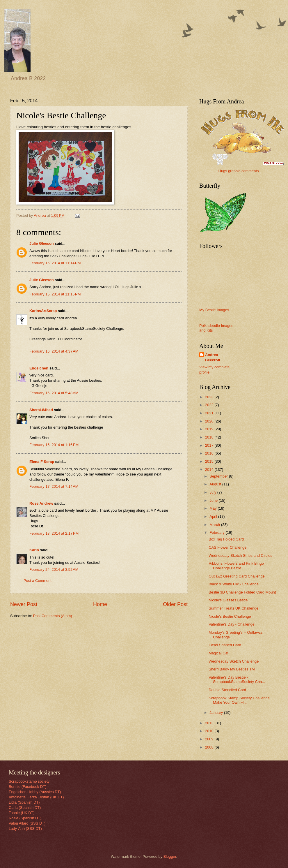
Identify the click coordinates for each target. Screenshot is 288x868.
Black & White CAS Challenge (234, 584)
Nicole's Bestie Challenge (230, 616)
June (214, 500)
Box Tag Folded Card (226, 539)
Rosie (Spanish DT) (25, 818)
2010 (210, 731)
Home (100, 604)
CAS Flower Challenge (227, 547)
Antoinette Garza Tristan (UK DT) (36, 797)
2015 (210, 461)
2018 (210, 437)
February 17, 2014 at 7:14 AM (54, 486)
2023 (210, 397)
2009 (210, 739)
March (215, 525)
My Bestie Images (214, 310)
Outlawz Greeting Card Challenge (237, 576)
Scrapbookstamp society (29, 781)
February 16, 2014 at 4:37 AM (54, 351)
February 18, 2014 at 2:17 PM (54, 533)
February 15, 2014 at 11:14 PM (55, 263)
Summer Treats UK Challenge (233, 608)
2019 (210, 429)
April (214, 516)
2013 (210, 723)
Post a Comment (38, 581)
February (217, 532)
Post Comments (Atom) (53, 616)
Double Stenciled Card (227, 690)
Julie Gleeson (42, 243)
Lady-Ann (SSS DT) (25, 829)
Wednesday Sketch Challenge (234, 661)
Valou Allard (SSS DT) (27, 823)
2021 (210, 413)
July (213, 492)
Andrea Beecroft (213, 357)
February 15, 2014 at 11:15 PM (55, 294)
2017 (210, 445)
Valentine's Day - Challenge (232, 624)
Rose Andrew (41, 503)
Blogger (170, 856)
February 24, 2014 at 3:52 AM (54, 569)
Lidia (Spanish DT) (24, 802)
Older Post (175, 604)
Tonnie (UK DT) (22, 813)
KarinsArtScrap (43, 311)
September (219, 476)
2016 (210, 453)
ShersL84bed (41, 410)
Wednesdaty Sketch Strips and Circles (240, 556)
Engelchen (39, 368)
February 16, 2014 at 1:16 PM (54, 445)
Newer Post (24, 604)
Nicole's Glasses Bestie (228, 600)
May (214, 508)
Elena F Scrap (42, 462)
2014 (210, 470)
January (217, 713)
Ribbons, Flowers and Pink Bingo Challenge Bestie (236, 566)
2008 (210, 747)
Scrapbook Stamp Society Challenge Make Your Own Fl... (239, 700)
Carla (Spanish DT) (25, 808)
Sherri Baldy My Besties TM (232, 669)
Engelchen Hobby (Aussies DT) (35, 792)
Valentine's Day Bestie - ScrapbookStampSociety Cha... (237, 679)
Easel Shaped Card (225, 645)
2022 (210, 405)
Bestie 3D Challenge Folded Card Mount (242, 592)
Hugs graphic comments (239, 171)
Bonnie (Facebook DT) (28, 787)
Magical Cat (218, 653)
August (216, 484)
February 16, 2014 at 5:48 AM (54, 393)
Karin (34, 550)
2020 (210, 421)
